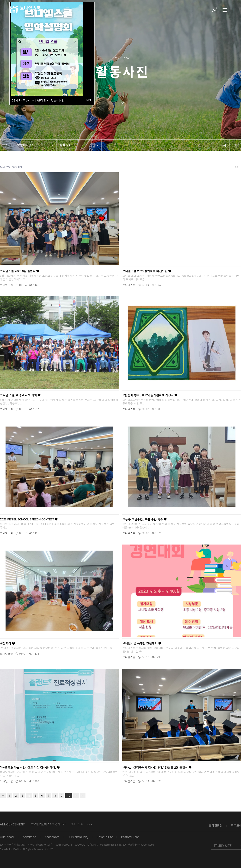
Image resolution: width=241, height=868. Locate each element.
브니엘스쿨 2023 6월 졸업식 (20, 271)
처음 (3, 796)
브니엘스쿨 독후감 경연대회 (142, 643)
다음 (76, 796)
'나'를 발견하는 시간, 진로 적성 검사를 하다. (30, 767)
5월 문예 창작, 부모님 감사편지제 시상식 (150, 395)
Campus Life (105, 837)
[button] (89, 824)
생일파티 (7, 643)
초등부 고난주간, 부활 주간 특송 (145, 519)
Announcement (12, 824)
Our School (7, 837)
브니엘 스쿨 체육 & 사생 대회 (20, 395)
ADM (50, 849)
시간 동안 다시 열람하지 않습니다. (38, 100)
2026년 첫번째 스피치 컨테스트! (48, 824)
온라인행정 (215, 825)
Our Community (78, 837)
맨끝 (83, 796)
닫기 (89, 100)
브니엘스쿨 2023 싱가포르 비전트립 (147, 271)
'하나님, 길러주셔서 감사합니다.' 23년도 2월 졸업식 (157, 767)
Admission (30, 837)
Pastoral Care (130, 837)
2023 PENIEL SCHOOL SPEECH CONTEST (29, 519)
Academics (52, 837)
